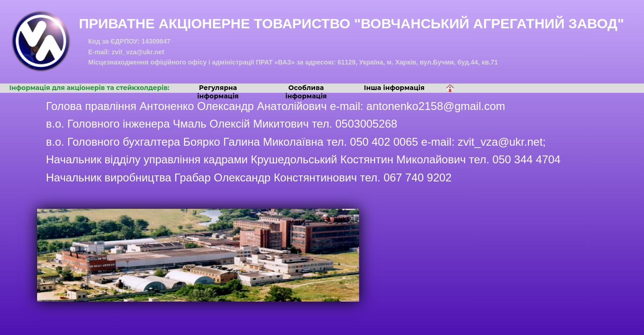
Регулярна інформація (218, 92)
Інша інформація (394, 88)
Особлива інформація (306, 92)
